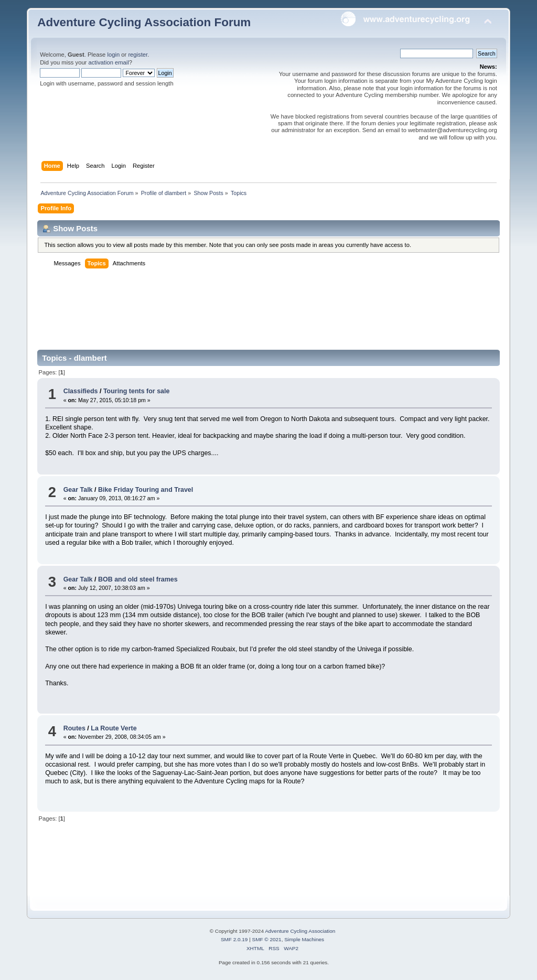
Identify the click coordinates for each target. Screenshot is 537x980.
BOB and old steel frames (138, 579)
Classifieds (81, 391)
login (113, 55)
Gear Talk (78, 490)
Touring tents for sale (137, 391)
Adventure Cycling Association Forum (144, 22)
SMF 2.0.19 (234, 939)
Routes (74, 728)
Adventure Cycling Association (300, 931)
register (138, 55)
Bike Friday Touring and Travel (146, 490)
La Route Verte (114, 728)
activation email (108, 62)
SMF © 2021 (267, 939)
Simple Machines (304, 939)
